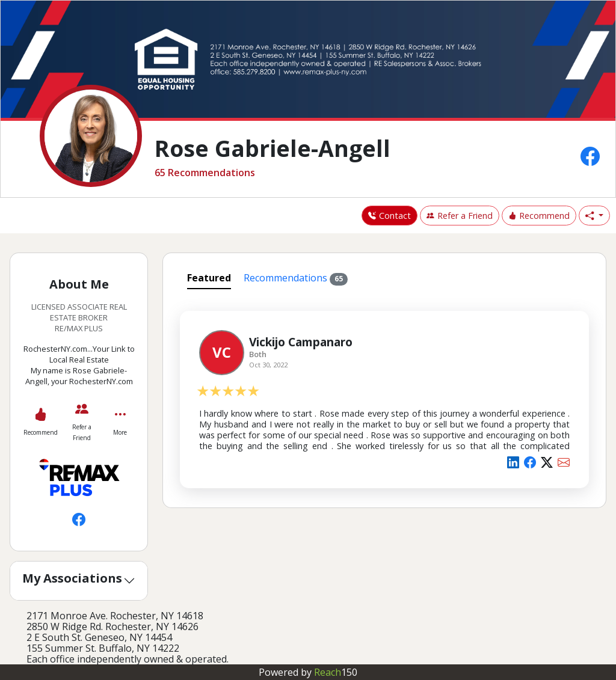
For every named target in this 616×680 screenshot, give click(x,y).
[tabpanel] (384, 397)
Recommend (539, 216)
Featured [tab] (209, 278)
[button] (594, 216)
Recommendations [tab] (296, 278)
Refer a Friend (460, 216)
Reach (336, 672)
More (120, 432)
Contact (390, 216)
